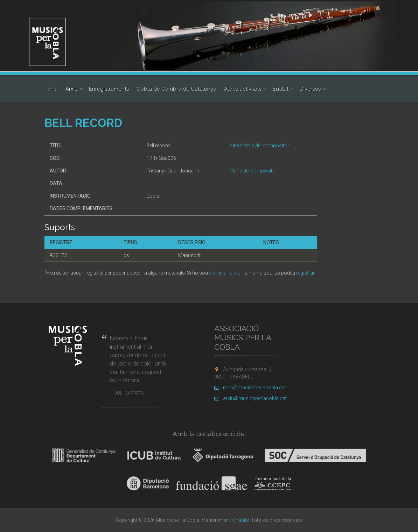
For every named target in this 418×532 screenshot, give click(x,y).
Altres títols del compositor (259, 146)
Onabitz (241, 520)
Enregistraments (109, 89)
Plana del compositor (253, 171)
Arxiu (72, 89)
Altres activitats (243, 89)
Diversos (310, 89)
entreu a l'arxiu (225, 273)
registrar (305, 273)
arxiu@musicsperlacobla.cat (250, 398)
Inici (53, 89)
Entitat (281, 89)
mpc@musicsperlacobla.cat (250, 388)
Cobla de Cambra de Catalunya (176, 89)
